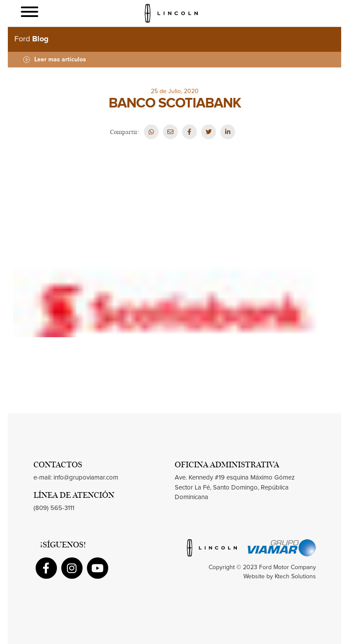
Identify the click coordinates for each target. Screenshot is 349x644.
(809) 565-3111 (54, 508)
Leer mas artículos (55, 60)
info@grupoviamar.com (86, 478)
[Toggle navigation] (30, 13)
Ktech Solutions (295, 577)
